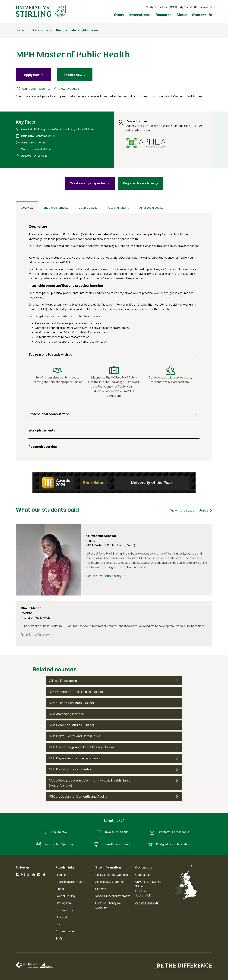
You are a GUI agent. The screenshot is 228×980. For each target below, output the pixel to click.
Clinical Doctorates (63, 681)
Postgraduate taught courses (77, 30)
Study (119, 15)
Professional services (69, 882)
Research (163, 15)
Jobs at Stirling (65, 896)
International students (112, 844)
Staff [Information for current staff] (59, 938)
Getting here (64, 903)
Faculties (61, 875)
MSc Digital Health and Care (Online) (75, 736)
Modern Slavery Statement (113, 896)
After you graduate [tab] (151, 208)
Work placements (42, 430)
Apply (32, 75)
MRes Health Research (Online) (71, 703)
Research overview (43, 447)
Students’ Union (66, 910)
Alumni (60, 889)
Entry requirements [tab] (56, 208)
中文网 (173, 7)
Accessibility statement (110, 882)
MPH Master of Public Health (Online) (76, 692)
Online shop (63, 917)
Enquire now (73, 75)
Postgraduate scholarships (169, 844)
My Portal (186, 7)
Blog (58, 924)
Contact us (142, 875)
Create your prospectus (169, 832)
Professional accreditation (49, 414)
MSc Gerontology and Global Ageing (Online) (81, 747)
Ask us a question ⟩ (147, 902)
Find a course (40, 30)
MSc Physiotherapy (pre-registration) (76, 758)
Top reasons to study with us (50, 354)
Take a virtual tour (112, 832)
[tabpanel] (114, 337)
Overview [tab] (27, 208)
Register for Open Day (55, 844)
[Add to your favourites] (34, 89)
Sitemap (101, 889)
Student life (202, 15)
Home (20, 30)
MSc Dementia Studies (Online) (71, 725)
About (182, 15)
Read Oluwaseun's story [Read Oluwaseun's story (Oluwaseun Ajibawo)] (104, 576)
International (140, 15)
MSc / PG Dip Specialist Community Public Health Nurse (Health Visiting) (90, 783)
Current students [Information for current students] (67, 931)
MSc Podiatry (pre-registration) (71, 769)
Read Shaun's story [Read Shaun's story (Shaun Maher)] (35, 635)
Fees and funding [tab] (118, 208)
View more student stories (189, 510)
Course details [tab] (88, 208)
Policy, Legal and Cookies (112, 875)
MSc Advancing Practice (66, 714)
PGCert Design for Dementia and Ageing (78, 796)
